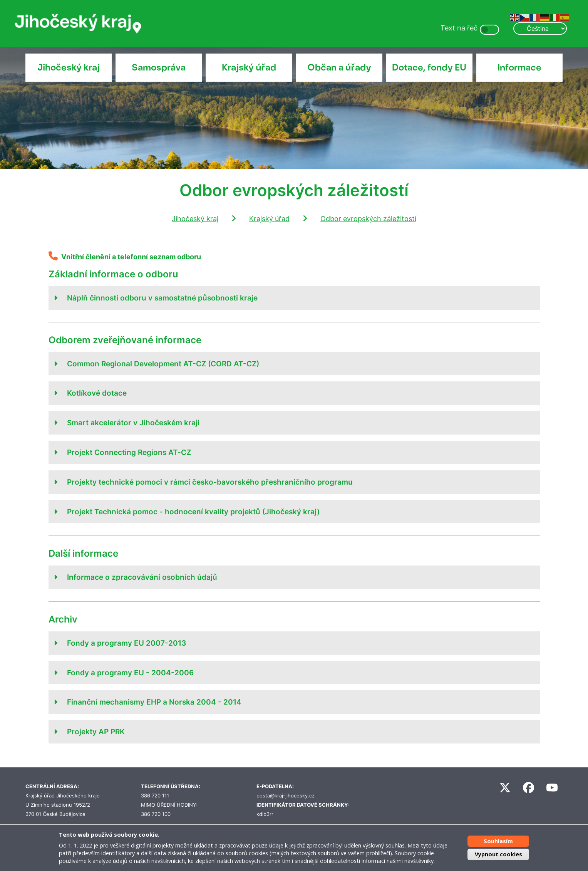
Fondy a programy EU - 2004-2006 (130, 673)
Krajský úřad (249, 67)
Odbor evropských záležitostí (368, 219)
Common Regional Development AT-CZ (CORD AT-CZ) (163, 364)
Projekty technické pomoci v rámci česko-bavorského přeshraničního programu (210, 482)
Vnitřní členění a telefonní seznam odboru (131, 257)
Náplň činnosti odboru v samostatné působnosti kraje (162, 298)
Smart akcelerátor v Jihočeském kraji (133, 423)
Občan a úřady (339, 67)
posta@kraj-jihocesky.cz (286, 796)
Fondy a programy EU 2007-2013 (126, 643)
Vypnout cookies (498, 854)
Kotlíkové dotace (97, 393)
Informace (519, 67)
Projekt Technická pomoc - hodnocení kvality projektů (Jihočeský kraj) (193, 512)
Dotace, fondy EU (429, 67)
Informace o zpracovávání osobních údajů (142, 577)
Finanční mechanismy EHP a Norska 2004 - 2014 (154, 702)
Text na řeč (459, 28)
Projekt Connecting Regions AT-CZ (129, 452)
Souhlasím (498, 841)
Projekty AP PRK (96, 732)
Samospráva (159, 67)
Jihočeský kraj (69, 67)
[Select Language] (540, 29)
